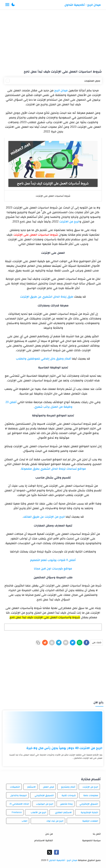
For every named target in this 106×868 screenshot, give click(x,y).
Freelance (17, 812)
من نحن (49, 834)
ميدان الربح (61, 90)
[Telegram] (59, 643)
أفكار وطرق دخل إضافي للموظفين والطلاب (44, 359)
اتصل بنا (97, 834)
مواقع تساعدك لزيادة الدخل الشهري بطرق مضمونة (53, 469)
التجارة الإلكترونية (89, 812)
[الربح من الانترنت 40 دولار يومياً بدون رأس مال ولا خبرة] (53, 727)
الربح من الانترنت (69, 221)
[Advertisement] (53, 38)
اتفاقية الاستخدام (44, 840)
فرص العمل (48, 787)
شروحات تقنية (69, 795)
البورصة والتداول (19, 795)
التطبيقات (15, 787)
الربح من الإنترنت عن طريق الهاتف (44, 517)
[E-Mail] (66, 643)
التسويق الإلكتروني (44, 795)
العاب (25, 821)
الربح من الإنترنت (90, 787)
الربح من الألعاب (38, 812)
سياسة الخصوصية (91, 840)
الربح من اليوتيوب (45, 804)
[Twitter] (73, 643)
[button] (13, 5)
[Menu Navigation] (7, 5)
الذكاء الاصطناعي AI (19, 804)
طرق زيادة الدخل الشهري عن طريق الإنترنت (47, 297)
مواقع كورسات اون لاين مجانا (53, 569)
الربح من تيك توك (55, 821)
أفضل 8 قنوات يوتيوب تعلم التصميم (53, 560)
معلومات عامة (91, 795)
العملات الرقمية (90, 821)
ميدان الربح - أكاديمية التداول (83, 5)
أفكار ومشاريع (68, 787)
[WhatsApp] (80, 643)
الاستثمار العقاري (63, 812)
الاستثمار (31, 787)
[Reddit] (45, 643)
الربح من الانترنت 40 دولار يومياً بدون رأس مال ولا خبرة (64, 748)
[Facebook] (86, 643)
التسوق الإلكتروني (89, 804)
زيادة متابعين (66, 804)
